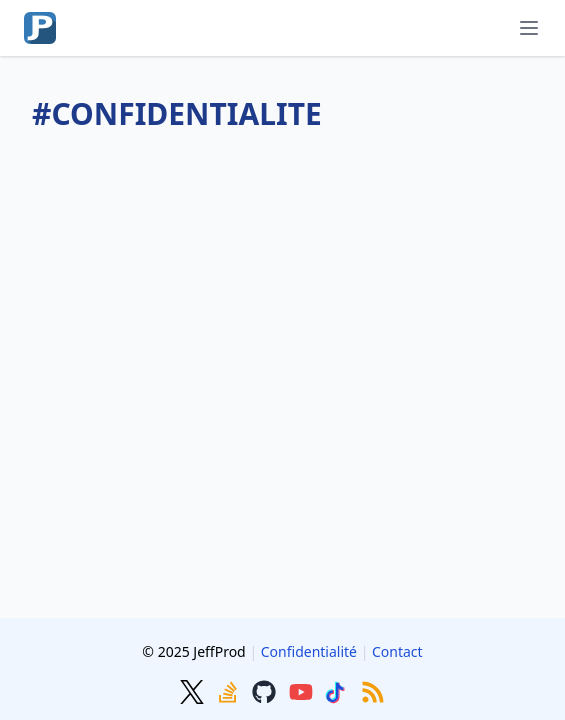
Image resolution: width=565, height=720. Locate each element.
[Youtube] (303, 690)
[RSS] (373, 690)
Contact (397, 651)
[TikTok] (339, 690)
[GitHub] (266, 690)
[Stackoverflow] (230, 690)
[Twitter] (194, 690)
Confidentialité (309, 651)
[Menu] (529, 28)
